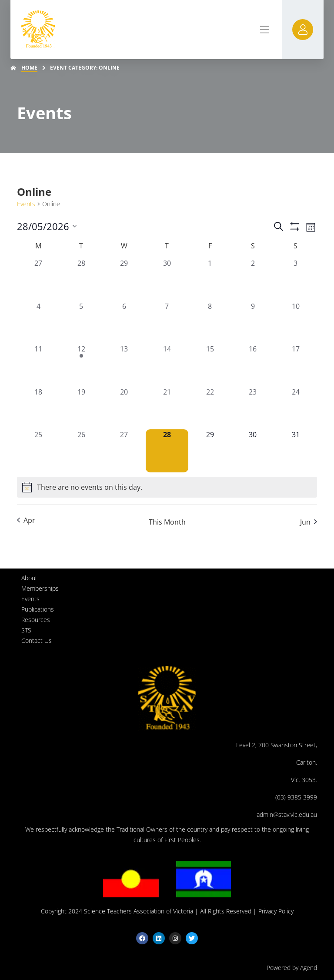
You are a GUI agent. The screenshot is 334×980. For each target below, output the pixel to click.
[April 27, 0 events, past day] (38, 279)
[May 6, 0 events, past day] (124, 323)
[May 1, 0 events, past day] (210, 279)
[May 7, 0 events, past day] (167, 323)
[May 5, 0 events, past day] (82, 323)
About (29, 578)
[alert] (167, 487)
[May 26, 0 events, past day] (82, 451)
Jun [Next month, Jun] (309, 522)
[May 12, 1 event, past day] (82, 365)
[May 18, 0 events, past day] (38, 408)
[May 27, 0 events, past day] (124, 451)
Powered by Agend (292, 968)
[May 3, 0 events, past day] (296, 279)
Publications (38, 609)
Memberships (40, 588)
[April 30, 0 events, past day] (167, 279)
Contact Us (37, 641)
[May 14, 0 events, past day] (167, 365)
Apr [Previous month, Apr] (26, 520)
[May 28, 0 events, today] (167, 451)
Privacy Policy (276, 911)
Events (26, 204)
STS (26, 630)
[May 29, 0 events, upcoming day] (210, 451)
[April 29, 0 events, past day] (124, 279)
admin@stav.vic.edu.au (287, 814)
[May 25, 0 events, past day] (38, 451)
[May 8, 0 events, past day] (210, 323)
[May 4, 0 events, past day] (38, 323)
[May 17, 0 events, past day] (296, 365)
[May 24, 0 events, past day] (296, 408)
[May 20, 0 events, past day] (124, 408)
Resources (36, 620)
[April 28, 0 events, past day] (82, 279)
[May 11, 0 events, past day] (38, 365)
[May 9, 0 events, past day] (253, 323)
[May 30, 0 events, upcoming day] (253, 451)
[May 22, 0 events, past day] (210, 408)
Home (29, 68)
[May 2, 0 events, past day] (253, 279)
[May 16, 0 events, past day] (253, 365)
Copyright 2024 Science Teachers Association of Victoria (117, 911)
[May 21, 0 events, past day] (167, 408)
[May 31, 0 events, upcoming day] (296, 451)
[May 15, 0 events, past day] (210, 365)
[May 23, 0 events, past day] (253, 408)
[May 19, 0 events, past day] (82, 408)
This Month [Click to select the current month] (167, 522)
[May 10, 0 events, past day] (296, 323)
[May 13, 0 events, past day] (124, 365)
